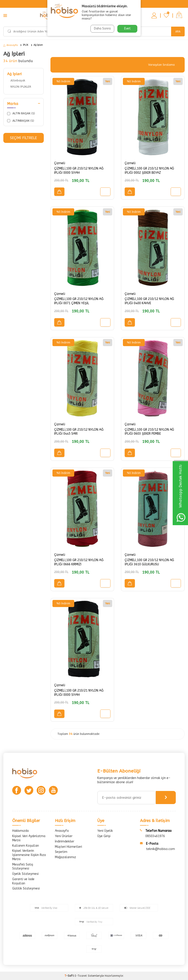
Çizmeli (60, 163)
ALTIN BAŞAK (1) (21, 113)
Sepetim (61, 852)
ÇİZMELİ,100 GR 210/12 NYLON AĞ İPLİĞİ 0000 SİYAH (79, 171)
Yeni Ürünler (64, 836)
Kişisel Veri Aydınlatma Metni (29, 838)
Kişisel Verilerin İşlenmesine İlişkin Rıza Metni (29, 855)
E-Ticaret (81, 976)
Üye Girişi (104, 836)
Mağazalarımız (66, 857)
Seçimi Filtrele (23, 138)
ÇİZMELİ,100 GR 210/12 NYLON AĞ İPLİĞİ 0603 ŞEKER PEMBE (149, 432)
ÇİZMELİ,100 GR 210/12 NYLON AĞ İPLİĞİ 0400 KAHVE (149, 301)
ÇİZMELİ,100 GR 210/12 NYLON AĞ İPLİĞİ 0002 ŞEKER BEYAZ (149, 171)
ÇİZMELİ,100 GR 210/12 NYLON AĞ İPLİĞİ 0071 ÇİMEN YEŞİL (79, 301)
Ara (178, 32)
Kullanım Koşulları (26, 846)
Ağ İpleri (38, 45)
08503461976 (155, 836)
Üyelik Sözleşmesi (25, 874)
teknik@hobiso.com (160, 849)
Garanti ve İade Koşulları (23, 881)
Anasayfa (11, 45)
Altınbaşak (18, 80)
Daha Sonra (102, 29)
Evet (127, 29)
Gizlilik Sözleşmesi (26, 888)
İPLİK (26, 45)
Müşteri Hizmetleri (68, 847)
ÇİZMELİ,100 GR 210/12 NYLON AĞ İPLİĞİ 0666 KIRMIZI (79, 562)
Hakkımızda (20, 831)
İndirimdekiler (65, 841)
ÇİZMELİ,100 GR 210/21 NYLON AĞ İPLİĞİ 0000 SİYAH (79, 693)
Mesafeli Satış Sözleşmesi (23, 867)
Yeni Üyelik (105, 831)
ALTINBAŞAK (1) (21, 121)
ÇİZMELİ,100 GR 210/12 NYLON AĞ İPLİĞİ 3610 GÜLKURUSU (149, 562)
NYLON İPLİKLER (21, 87)
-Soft (70, 976)
